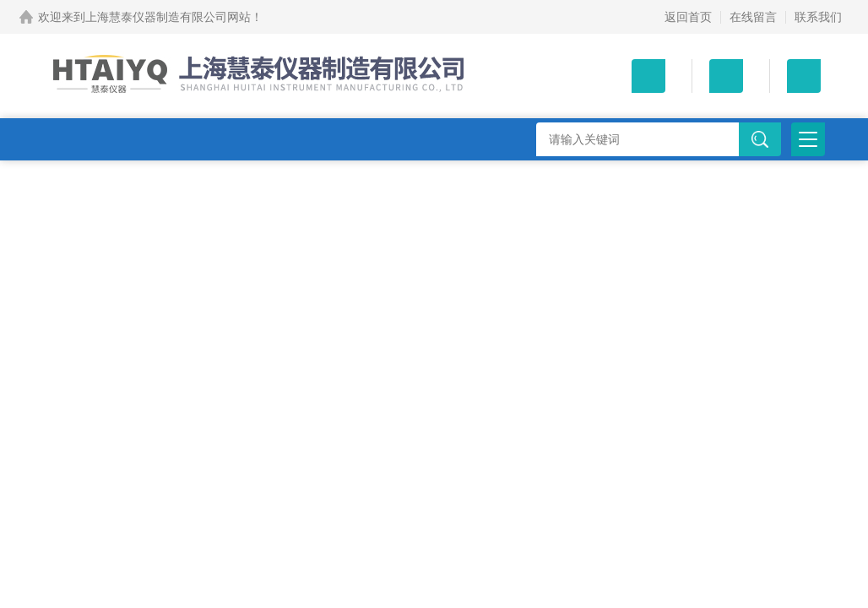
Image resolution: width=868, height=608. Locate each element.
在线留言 (753, 17)
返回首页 (688, 17)
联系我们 (818, 17)
